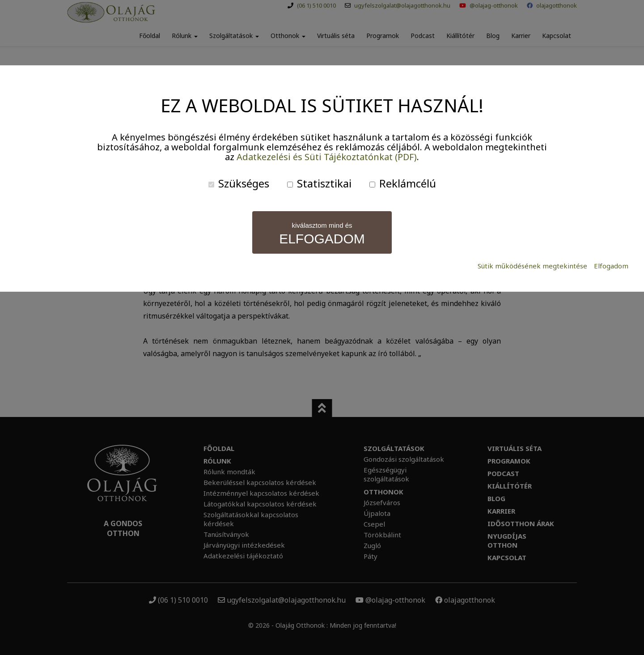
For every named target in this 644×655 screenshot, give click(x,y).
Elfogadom (611, 266)
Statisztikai (319, 183)
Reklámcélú (403, 183)
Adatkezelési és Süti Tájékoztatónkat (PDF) (327, 157)
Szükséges (239, 183)
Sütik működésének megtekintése (532, 266)
